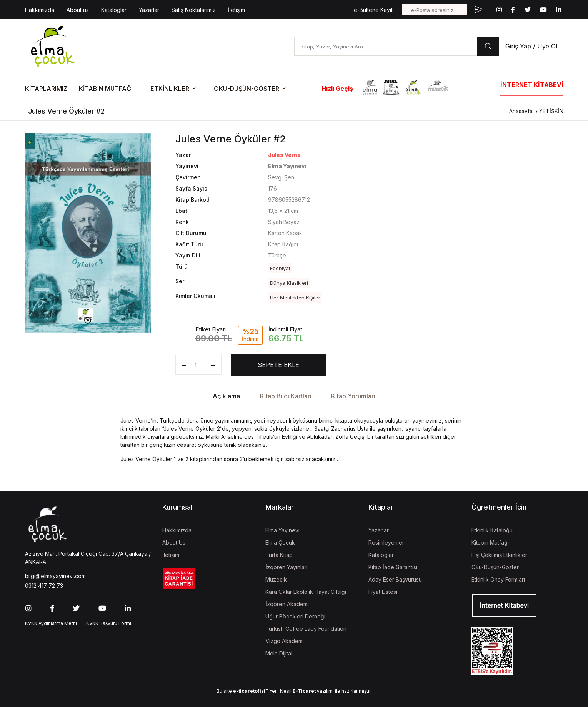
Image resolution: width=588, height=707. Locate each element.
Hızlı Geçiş (337, 89)
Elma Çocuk (280, 542)
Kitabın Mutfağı (490, 542)
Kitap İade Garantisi (393, 567)
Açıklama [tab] (226, 396)
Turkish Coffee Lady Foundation (306, 629)
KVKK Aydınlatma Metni (51, 623)
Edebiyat (280, 268)
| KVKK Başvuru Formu (106, 623)
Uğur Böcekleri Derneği (295, 616)
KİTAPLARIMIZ (46, 89)
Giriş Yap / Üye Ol (531, 46)
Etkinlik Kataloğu (492, 530)
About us (78, 10)
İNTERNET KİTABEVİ (532, 85)
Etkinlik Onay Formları (498, 579)
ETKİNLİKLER (170, 89)
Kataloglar (114, 10)
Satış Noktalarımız (194, 10)
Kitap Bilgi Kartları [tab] (286, 396)
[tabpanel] (88, 233)
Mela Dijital (279, 653)
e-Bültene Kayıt (373, 10)
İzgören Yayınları (287, 567)
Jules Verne (284, 155)
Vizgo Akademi (285, 641)
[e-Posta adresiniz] (435, 10)
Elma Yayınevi (282, 530)
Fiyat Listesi (383, 592)
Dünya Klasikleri (289, 283)
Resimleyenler (386, 542)
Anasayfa (521, 111)
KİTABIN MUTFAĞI (106, 89)
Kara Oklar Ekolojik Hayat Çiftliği (306, 592)
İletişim (237, 10)
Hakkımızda (40, 10)
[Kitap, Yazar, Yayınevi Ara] (386, 46)
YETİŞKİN (551, 111)
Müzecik (276, 579)
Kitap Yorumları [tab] (353, 396)
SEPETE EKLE (278, 365)
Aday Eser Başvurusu (395, 579)
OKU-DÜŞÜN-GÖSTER (247, 89)
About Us (174, 542)
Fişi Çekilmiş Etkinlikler (499, 555)
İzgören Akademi (287, 604)
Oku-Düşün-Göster (495, 567)
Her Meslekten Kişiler (295, 298)
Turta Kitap (279, 555)
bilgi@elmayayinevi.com (55, 576)
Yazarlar (149, 10)
